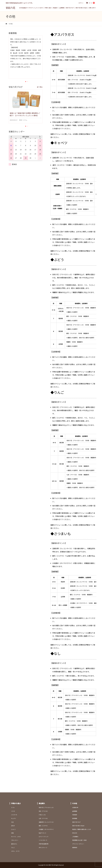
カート (92, 3)
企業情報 (62, 8)
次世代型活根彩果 (44, 844)
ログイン (81, 3)
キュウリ (14, 818)
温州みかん (14, 844)
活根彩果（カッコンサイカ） (47, 822)
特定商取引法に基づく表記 (79, 840)
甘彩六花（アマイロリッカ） (47, 807)
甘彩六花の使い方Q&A (81, 8)
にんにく (14, 829)
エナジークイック (44, 837)
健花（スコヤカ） (44, 826)
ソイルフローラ (43, 840)
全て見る (40, 87)
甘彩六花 (10, 8)
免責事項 (75, 847)
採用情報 (75, 818)
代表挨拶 (75, 815)
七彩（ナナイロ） (44, 818)
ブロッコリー (15, 840)
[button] (26, 82)
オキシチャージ (43, 847)
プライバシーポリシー (78, 844)
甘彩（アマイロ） (44, 811)
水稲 (12, 833)
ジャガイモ (14, 815)
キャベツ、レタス (16, 837)
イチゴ (13, 811)
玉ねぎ (13, 826)
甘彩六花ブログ (70, 8)
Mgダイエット (43, 833)
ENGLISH (75, 833)
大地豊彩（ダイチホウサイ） (47, 829)
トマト (13, 807)
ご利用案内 (75, 837)
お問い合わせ (92, 8)
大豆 (12, 822)
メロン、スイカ (15, 851)
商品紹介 (55, 8)
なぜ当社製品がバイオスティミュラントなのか (31, 8)
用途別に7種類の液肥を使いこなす (82, 829)
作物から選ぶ (48, 8)
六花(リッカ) (42, 815)
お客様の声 (75, 807)
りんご (13, 847)
